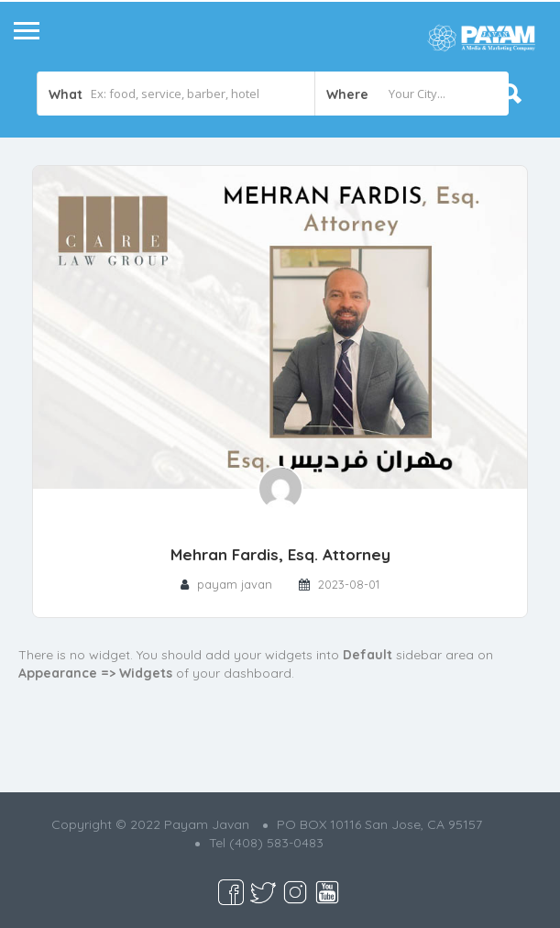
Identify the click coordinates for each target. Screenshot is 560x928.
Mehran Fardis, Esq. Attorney (280, 554)
